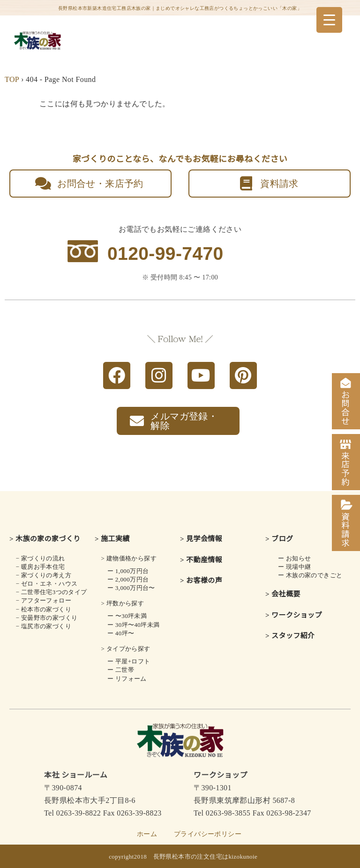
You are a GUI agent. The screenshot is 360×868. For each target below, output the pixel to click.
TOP (12, 79)
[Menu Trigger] (329, 20)
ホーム (147, 834)
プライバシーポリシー (208, 834)
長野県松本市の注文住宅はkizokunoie (206, 857)
